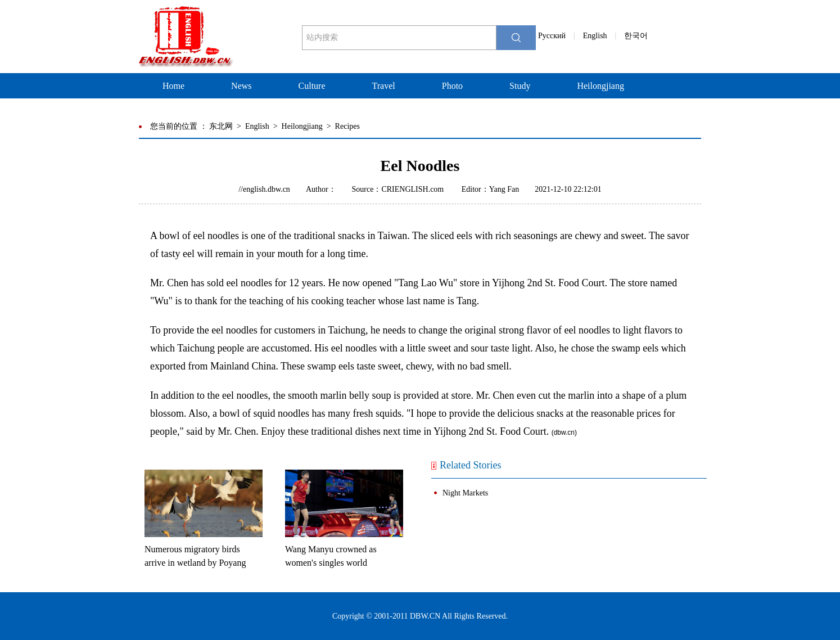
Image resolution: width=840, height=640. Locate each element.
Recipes (347, 126)
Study (520, 86)
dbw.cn (564, 432)
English (595, 36)
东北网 (221, 126)
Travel (384, 86)
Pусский (552, 36)
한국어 (636, 36)
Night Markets (465, 493)
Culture (312, 86)
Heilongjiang (600, 86)
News (241, 86)
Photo (452, 86)
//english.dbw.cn (264, 189)
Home (173, 86)
